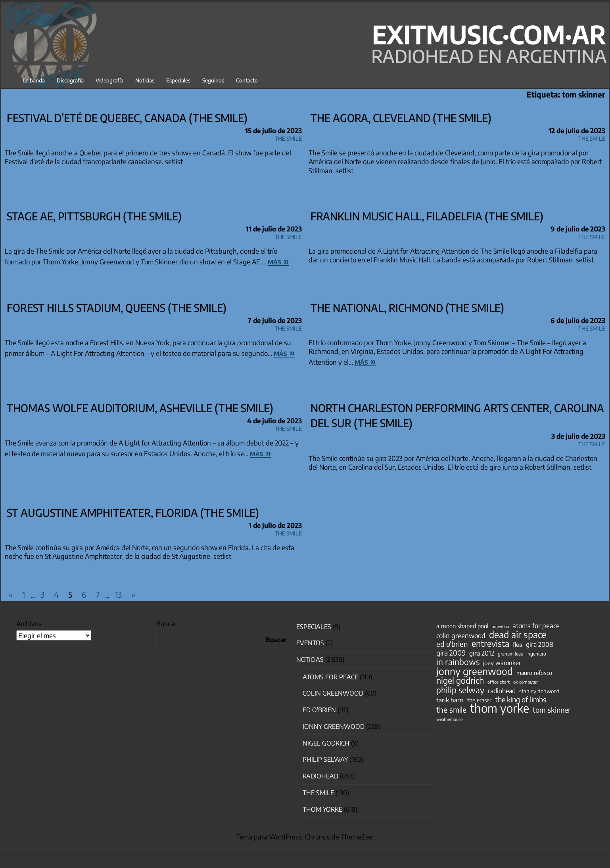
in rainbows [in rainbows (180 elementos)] (458, 662)
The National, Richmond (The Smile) (407, 308)
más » (278, 261)
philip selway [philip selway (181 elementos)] (460, 690)
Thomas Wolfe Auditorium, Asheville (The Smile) (140, 408)
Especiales (178, 80)
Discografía (70, 80)
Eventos (310, 643)
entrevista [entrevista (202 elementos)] (490, 644)
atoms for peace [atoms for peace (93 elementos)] (536, 625)
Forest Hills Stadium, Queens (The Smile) (117, 308)
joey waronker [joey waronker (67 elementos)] (502, 662)
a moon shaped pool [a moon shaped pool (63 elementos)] (462, 626)
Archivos (29, 623)
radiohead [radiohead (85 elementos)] (502, 691)
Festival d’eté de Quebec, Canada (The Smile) (127, 118)
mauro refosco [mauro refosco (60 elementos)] (534, 673)
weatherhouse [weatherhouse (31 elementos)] (449, 719)
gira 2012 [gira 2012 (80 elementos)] (482, 653)
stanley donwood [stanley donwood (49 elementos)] (539, 691)
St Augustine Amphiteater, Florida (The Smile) (133, 512)
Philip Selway (325, 759)
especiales (314, 627)
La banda (34, 80)
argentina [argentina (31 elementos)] (500, 626)
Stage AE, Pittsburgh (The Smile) (94, 216)
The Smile (288, 137)
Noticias (145, 80)
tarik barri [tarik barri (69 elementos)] (450, 700)
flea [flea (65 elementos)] (518, 644)
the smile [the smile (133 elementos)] (451, 709)
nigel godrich (326, 743)
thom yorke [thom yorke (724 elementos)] (500, 708)
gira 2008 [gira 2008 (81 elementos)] (540, 644)
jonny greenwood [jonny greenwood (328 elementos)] (475, 671)
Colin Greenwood (333, 693)
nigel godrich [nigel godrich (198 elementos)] (460, 681)
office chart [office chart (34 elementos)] (499, 682)
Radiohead (320, 776)
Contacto (247, 80)
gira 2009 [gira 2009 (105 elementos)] (451, 653)
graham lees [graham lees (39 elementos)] (510, 654)
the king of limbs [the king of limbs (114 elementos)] (521, 700)
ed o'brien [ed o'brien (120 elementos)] (452, 644)
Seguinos (213, 80)
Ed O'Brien (319, 710)
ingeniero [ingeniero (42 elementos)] (536, 654)
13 (118, 594)
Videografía (109, 80)
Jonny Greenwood (334, 727)
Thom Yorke (322, 809)
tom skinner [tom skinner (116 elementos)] (552, 710)
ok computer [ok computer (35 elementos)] (526, 682)
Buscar (166, 623)
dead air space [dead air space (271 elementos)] (518, 635)
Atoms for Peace (330, 677)
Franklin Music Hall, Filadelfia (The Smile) (427, 216)
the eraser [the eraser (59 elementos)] (479, 700)
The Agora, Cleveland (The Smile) (401, 118)
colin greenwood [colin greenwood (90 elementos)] (461, 636)
